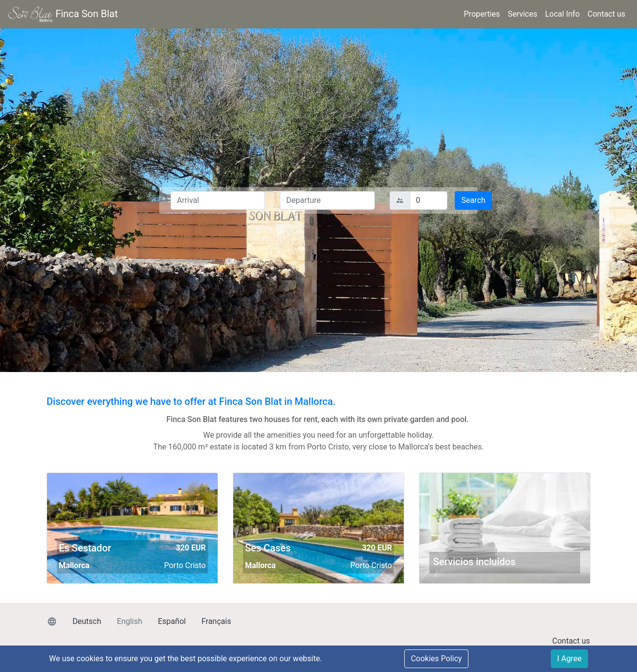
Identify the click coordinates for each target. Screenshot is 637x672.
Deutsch (87, 621)
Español (172, 621)
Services (522, 14)
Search (473, 200)
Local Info (562, 14)
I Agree (569, 659)
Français (216, 621)
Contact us (606, 14)
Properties (482, 14)
